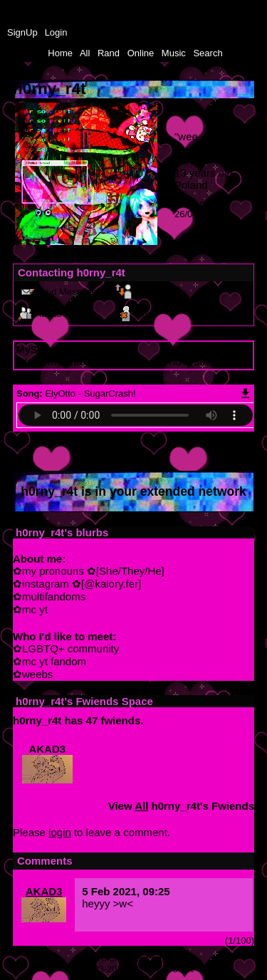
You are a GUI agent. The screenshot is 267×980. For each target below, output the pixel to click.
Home (60, 53)
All (86, 53)
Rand (109, 53)
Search (208, 53)
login (60, 832)
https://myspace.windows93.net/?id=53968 (116, 361)
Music (174, 53)
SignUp (22, 32)
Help (134, 958)
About (110, 958)
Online (141, 53)
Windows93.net (162, 969)
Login (56, 32)
